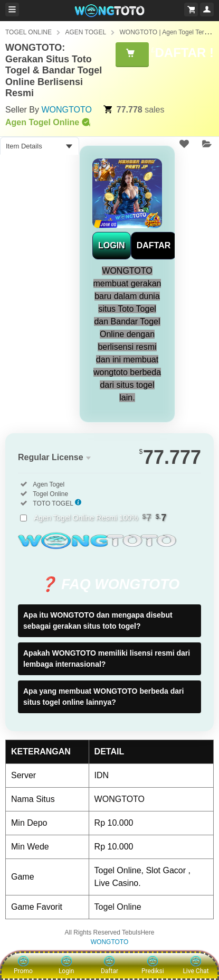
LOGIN (112, 245)
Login (66, 965)
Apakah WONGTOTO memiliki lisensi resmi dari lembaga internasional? (107, 659)
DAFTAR (154, 245)
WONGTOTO (66, 110)
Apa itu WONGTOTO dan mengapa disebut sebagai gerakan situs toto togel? (98, 620)
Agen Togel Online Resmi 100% (100, 518)
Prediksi (153, 965)
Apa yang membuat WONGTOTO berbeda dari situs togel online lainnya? (103, 697)
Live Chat (196, 965)
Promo (23, 965)
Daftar (109, 965)
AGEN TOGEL (85, 32)
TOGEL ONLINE (28, 32)
